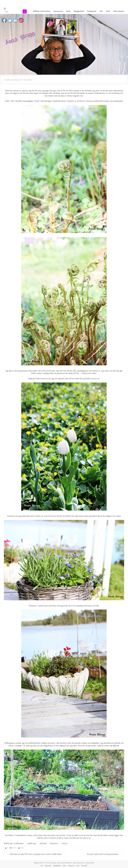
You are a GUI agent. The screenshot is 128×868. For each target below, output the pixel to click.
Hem (78, 866)
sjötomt (43, 843)
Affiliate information (42, 11)
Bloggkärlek (79, 11)
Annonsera (58, 11)
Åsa (8, 848)
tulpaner (54, 843)
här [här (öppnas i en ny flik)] (91, 835)
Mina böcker (119, 11)
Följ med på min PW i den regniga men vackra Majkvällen (34, 854)
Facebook (84, 866)
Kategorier (92, 11)
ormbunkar (19, 843)
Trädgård (22, 848)
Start (108, 11)
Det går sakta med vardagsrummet (104, 854)
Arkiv (68, 11)
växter (64, 843)
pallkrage (32, 843)
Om (101, 11)
